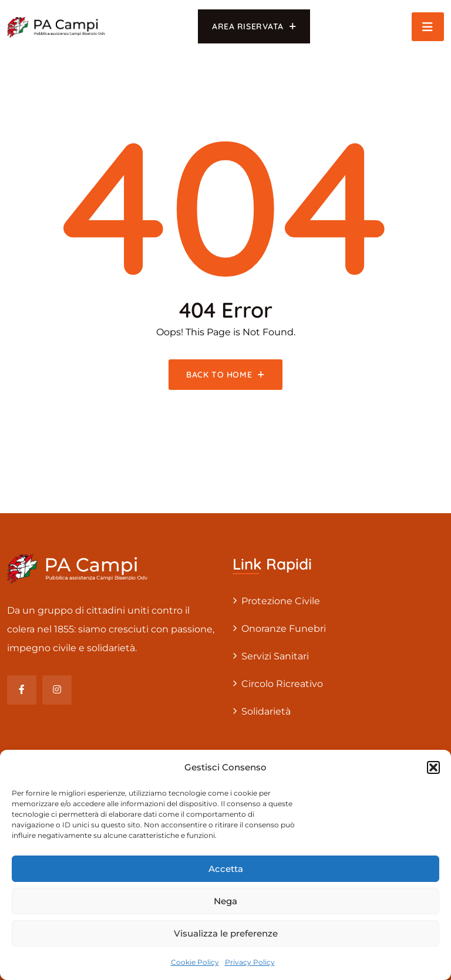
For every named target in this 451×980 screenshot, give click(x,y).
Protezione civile (281, 601)
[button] (433, 767)
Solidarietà (266, 711)
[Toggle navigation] (428, 27)
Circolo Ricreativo (282, 684)
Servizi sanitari (275, 656)
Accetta (226, 869)
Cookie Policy (195, 962)
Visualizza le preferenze (226, 933)
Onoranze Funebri (284, 629)
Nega (225, 901)
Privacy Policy (250, 962)
